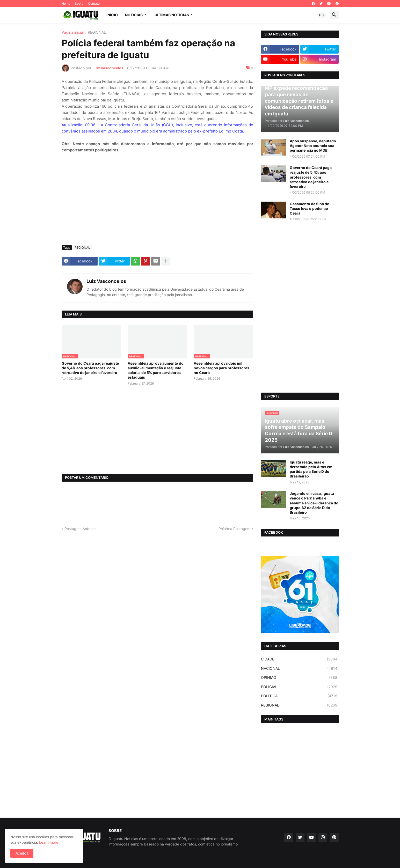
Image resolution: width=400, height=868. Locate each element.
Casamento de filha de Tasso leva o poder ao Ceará (309, 208)
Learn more (49, 842)
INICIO (112, 15)
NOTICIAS (134, 15)
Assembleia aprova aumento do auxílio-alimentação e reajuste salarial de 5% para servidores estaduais (156, 370)
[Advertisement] (157, 202)
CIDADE (300, 659)
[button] (322, 15)
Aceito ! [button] (22, 853)
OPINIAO (300, 678)
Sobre (79, 3)
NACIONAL (300, 668)
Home (66, 3)
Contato (94, 3)
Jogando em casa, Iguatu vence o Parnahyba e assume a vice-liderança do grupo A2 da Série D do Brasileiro (314, 503)
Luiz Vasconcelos (106, 281)
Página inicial (73, 32)
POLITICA (300, 696)
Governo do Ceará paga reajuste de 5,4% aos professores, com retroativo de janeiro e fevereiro (90, 368)
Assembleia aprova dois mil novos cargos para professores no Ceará (221, 368)
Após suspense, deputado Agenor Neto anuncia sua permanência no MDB (313, 146)
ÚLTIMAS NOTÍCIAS (172, 15)
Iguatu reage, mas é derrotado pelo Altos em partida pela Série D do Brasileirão (311, 469)
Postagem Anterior (80, 529)
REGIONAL (97, 32)
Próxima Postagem (234, 529)
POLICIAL (300, 687)
